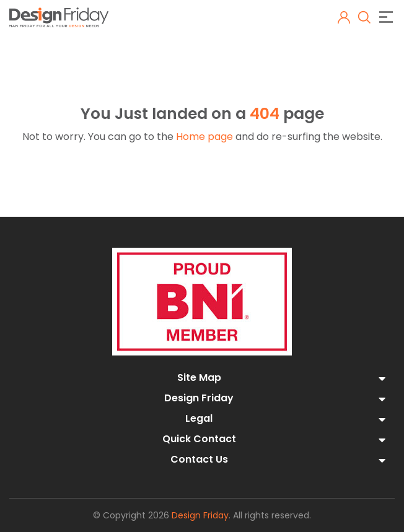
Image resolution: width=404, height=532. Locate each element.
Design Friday (200, 515)
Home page (204, 137)
